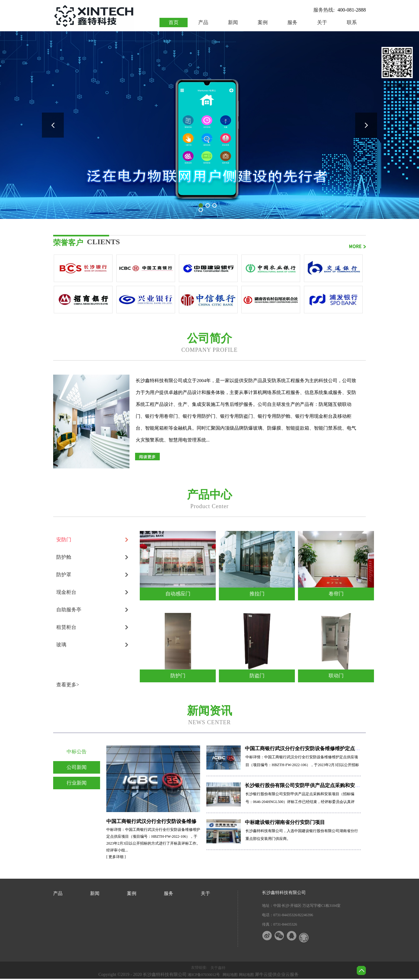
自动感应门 (178, 594)
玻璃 (61, 645)
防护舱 (64, 557)
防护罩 (64, 575)
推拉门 (257, 594)
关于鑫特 (218, 968)
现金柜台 (66, 592)
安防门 (64, 540)
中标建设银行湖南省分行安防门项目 (285, 822)
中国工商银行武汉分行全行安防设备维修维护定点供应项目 (310, 748)
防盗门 (257, 676)
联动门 (336, 676)
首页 (174, 22)
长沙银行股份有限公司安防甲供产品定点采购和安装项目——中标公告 (322, 785)
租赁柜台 (66, 627)
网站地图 (229, 975)
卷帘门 (336, 594)
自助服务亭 (69, 610)
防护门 (178, 676)
